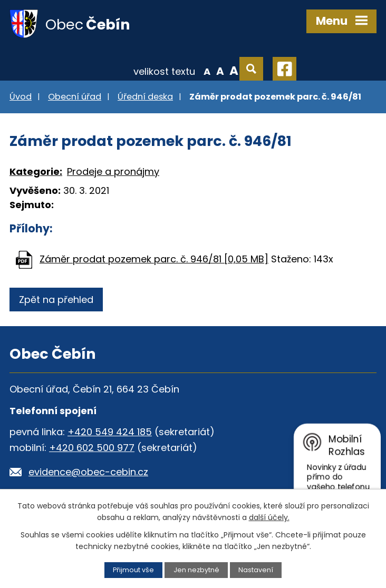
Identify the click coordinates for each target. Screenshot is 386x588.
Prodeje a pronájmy (113, 171)
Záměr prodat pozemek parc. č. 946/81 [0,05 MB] (154, 259)
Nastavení (256, 570)
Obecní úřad (75, 97)
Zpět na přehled (56, 300)
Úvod (21, 97)
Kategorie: (36, 171)
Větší (234, 71)
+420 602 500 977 (92, 448)
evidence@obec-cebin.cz (88, 472)
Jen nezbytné (196, 570)
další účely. (269, 517)
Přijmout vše (133, 570)
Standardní (220, 71)
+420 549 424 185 (110, 432)
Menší (207, 71)
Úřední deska (145, 97)
